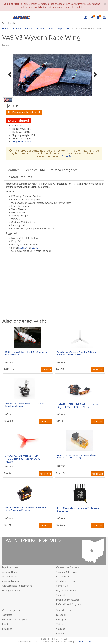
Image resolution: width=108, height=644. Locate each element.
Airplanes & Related (22, 29)
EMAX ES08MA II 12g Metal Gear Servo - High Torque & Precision (26, 509)
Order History (9, 577)
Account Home (10, 572)
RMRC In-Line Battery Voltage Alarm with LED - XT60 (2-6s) (76, 456)
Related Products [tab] (19, 177)
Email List (7, 629)
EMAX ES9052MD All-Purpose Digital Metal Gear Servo (78, 406)
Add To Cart (97, 370)
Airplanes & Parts (45, 29)
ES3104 (36, 248)
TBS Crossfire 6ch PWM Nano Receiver (78, 510)
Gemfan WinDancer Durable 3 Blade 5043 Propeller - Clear (77, 353)
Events (6, 624)
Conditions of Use (66, 581)
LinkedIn (61, 633)
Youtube (61, 629)
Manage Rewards (11, 590)
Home (5, 29)
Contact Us (62, 586)
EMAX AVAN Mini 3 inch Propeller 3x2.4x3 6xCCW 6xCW (23, 459)
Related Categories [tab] (64, 170)
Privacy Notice (64, 577)
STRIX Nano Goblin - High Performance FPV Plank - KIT (26, 353)
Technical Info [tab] (35, 170)
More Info (46, 370)
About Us (7, 615)
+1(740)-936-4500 (83, 642)
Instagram (62, 620)
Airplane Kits (64, 29)
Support (60, 595)
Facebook (61, 615)
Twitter (60, 624)
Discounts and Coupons (15, 620)
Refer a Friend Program (68, 604)
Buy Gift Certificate (66, 590)
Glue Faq (67, 156)
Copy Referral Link (22, 141)
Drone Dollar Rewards (68, 600)
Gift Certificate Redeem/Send (17, 586)
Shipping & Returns (66, 572)
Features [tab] (13, 170)
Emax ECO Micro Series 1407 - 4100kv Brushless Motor (25, 405)
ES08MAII (23, 248)
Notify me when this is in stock (24, 112)
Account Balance (11, 581)
